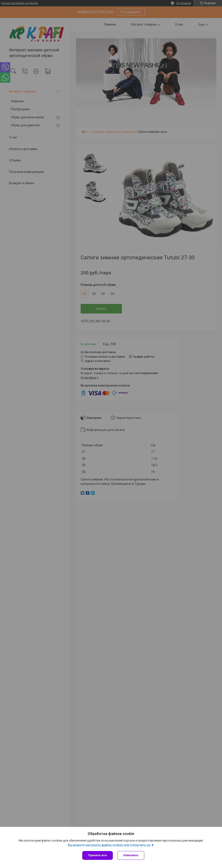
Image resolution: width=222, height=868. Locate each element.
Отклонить (131, 855)
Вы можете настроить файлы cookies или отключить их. (110, 845)
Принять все (98, 855)
